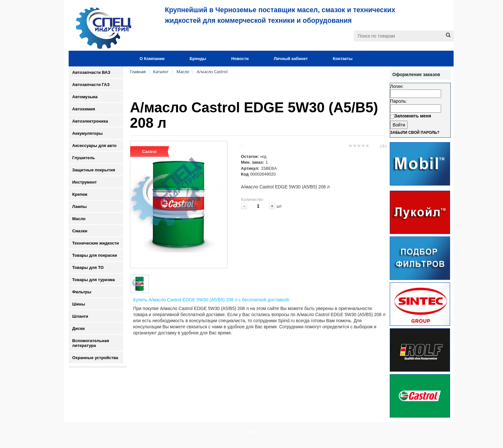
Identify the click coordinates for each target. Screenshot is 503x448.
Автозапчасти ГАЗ (91, 85)
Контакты (342, 59)
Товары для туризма (94, 280)
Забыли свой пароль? (415, 133)
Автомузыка (85, 97)
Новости (240, 59)
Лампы (79, 207)
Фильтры (82, 292)
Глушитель (84, 158)
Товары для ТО (88, 267)
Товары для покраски (95, 255)
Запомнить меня (413, 116)
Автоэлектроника (90, 121)
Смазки (80, 231)
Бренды (198, 59)
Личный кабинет (291, 59)
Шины (79, 304)
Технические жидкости (96, 243)
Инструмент (85, 182)
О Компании (152, 59)
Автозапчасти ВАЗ (91, 72)
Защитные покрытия (94, 170)
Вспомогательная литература (91, 343)
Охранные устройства (95, 358)
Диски (78, 328)
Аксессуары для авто (94, 146)
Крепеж (80, 194)
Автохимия (84, 109)
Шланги (80, 316)
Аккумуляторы (87, 133)
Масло (79, 219)
